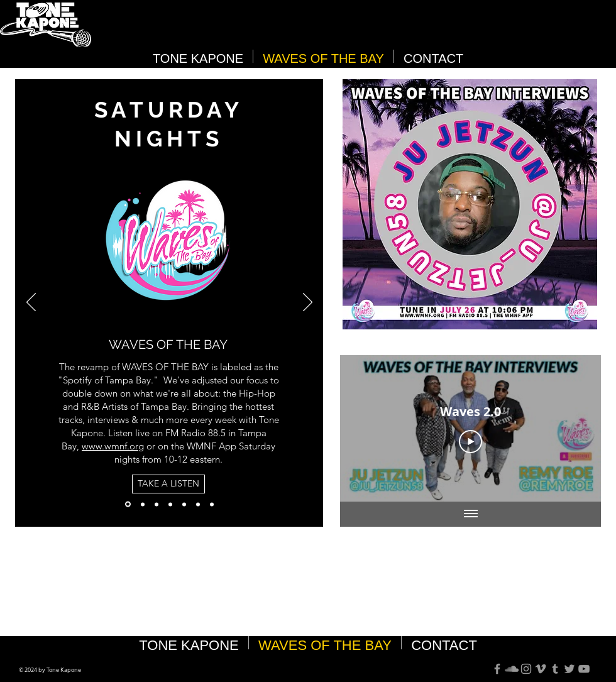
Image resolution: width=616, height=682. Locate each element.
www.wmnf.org (113, 446)
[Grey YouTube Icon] (584, 669)
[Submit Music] (198, 504)
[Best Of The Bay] (143, 504)
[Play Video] (470, 442)
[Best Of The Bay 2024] (157, 504)
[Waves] (128, 504)
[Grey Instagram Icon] (526, 669)
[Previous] (31, 303)
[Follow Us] (184, 504)
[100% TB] (170, 504)
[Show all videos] (471, 514)
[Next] (308, 303)
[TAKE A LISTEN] (168, 484)
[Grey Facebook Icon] (497, 669)
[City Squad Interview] (212, 504)
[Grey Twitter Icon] (569, 669)
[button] (470, 204)
